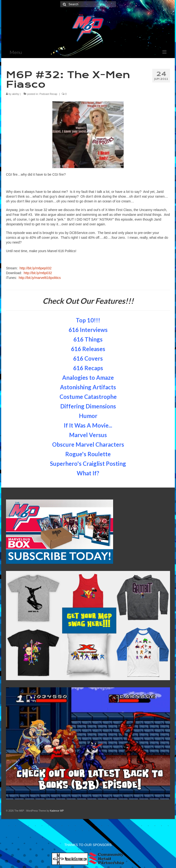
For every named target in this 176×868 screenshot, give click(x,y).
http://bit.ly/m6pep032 (36, 268)
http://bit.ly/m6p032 (38, 273)
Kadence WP (57, 811)
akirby (16, 94)
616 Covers (88, 358)
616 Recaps (88, 368)
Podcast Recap (48, 94)
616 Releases (88, 349)
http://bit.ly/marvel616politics (40, 278)
